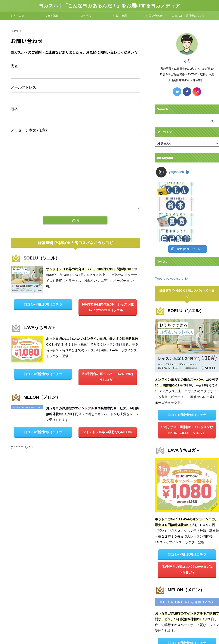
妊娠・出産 (120, 16)
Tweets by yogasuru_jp (171, 232)
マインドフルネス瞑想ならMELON (108, 432)
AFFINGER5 (159, 638)
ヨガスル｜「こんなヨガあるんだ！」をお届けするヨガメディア (109, 6)
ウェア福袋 (52, 16)
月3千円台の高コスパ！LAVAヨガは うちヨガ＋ (108, 377)
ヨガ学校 (86, 16)
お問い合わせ (154, 16)
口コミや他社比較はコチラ (43, 304)
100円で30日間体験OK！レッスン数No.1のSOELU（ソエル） (108, 307)
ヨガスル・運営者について (188, 16)
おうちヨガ (17, 16)
